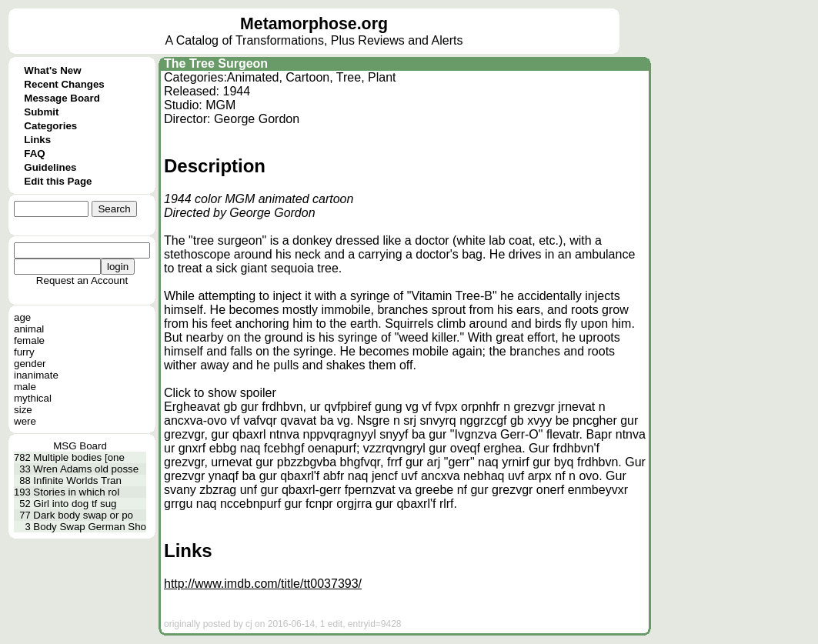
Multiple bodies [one (79, 457)
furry (24, 352)
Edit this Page (58, 181)
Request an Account (82, 280)
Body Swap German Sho (90, 527)
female (29, 340)
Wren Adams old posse (86, 469)
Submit (41, 112)
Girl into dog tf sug (75, 504)
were (25, 421)
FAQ (34, 153)
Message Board (62, 98)
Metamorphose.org (314, 24)
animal (29, 329)
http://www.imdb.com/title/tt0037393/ (263, 584)
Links (37, 140)
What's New (52, 70)
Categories (50, 126)
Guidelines (50, 167)
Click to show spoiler (220, 393)
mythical (33, 398)
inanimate (36, 375)
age (22, 317)
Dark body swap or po (83, 515)
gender (30, 364)
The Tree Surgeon (216, 63)
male (25, 387)
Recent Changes (64, 84)
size (23, 410)
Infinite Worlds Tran (77, 480)
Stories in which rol (76, 492)
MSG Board (80, 446)
